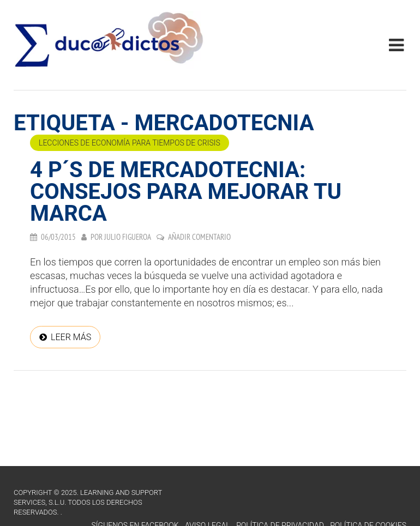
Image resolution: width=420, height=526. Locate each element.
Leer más (71, 337)
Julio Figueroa (128, 237)
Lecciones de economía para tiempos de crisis (130, 143)
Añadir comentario (199, 237)
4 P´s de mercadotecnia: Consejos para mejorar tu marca (186, 192)
